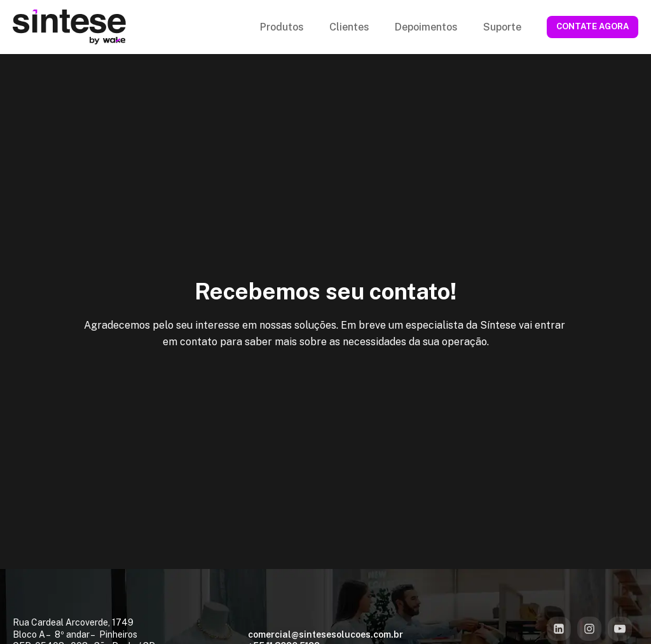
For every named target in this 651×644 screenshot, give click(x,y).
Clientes (349, 27)
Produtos (282, 27)
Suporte (502, 27)
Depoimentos (426, 27)
